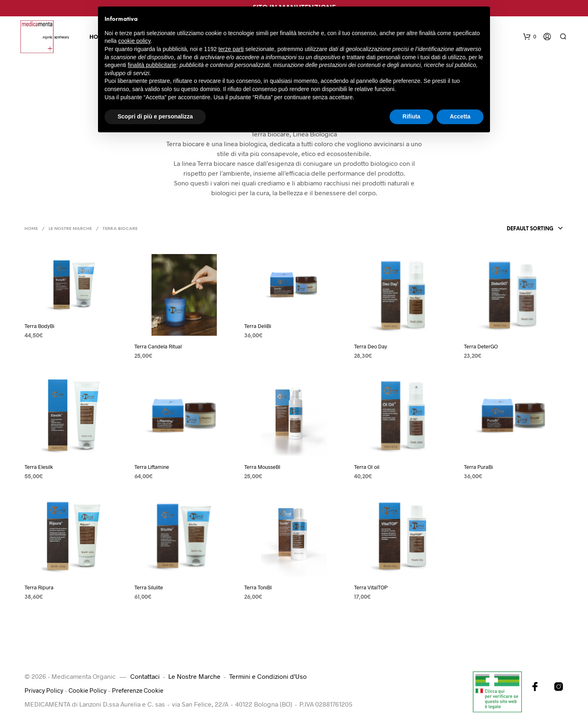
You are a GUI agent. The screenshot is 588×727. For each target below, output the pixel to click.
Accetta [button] (460, 116)
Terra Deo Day (371, 346)
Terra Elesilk (39, 467)
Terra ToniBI (258, 587)
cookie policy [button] (134, 41)
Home (31, 229)
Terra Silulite (149, 587)
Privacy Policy (44, 690)
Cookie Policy (89, 690)
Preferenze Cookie (141, 690)
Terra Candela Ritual (158, 346)
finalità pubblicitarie (152, 65)
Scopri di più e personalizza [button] (155, 116)
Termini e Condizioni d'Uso (268, 676)
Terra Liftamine (152, 467)
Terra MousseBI (262, 467)
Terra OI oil (367, 467)
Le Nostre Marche (70, 229)
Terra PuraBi (478, 467)
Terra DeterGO (481, 346)
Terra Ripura (39, 587)
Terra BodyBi (39, 326)
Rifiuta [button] (412, 116)
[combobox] (533, 229)
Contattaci (145, 676)
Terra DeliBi (258, 326)
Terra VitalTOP (371, 587)
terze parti (231, 49)
